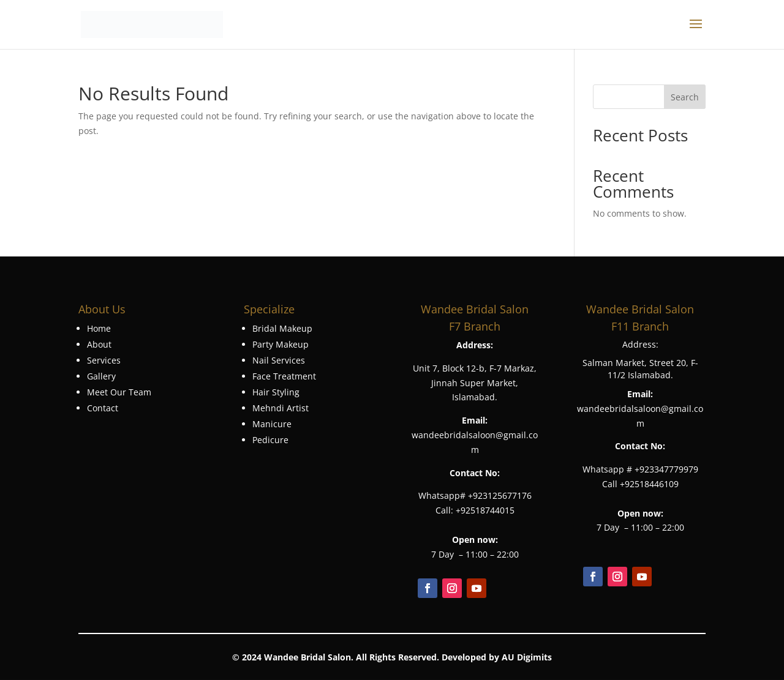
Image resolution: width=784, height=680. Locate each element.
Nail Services (279, 360)
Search (685, 97)
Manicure (272, 424)
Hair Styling (276, 392)
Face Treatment (284, 376)
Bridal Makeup (282, 328)
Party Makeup (281, 344)
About (99, 344)
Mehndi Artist (281, 408)
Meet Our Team (119, 392)
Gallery (101, 376)
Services (104, 360)
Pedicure (270, 440)
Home (99, 328)
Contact (103, 408)
